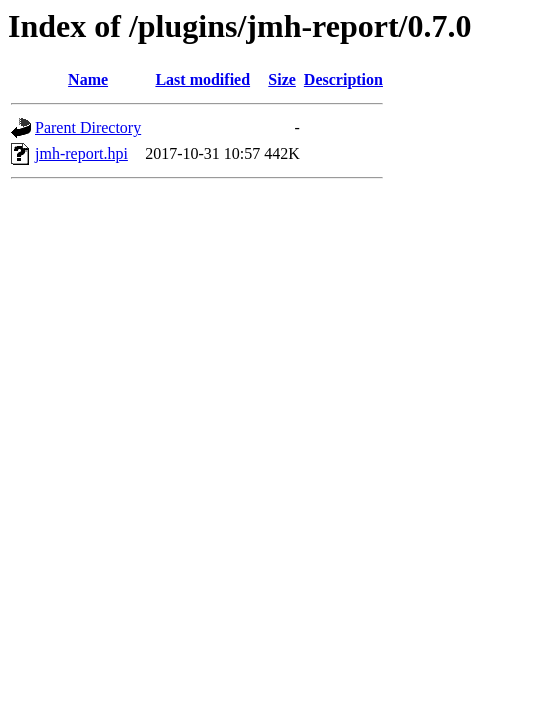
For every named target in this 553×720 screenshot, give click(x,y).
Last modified (202, 79)
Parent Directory (88, 127)
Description (343, 79)
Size (282, 79)
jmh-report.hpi (81, 153)
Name (88, 79)
